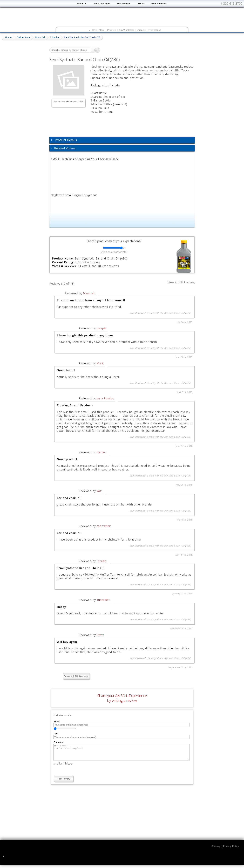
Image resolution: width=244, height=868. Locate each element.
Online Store (98, 30)
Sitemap (216, 849)
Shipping (141, 30)
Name (57, 721)
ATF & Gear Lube (102, 4)
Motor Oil (82, 4)
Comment (59, 742)
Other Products (158, 4)
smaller (58, 767)
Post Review (64, 782)
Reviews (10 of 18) (66, 283)
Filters (141, 4)
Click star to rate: (63, 715)
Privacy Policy (231, 849)
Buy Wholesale (126, 30)
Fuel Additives (124, 4)
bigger (69, 767)
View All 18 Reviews (76, 676)
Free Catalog (155, 30)
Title (56, 734)
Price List (112, 30)
